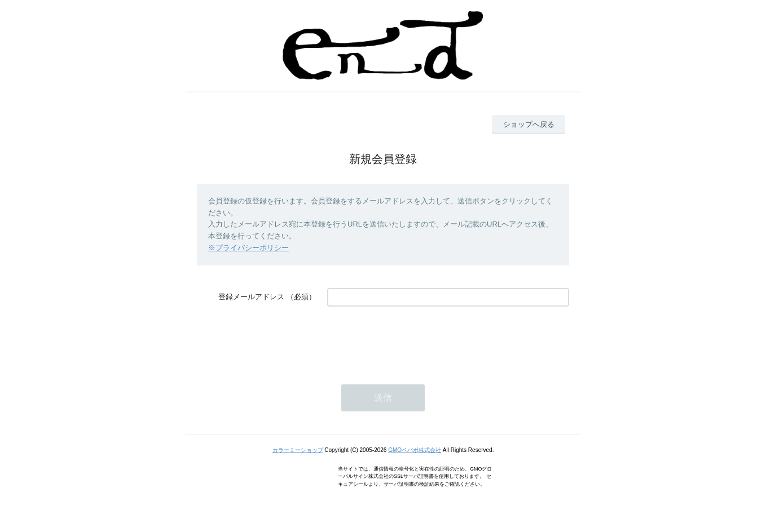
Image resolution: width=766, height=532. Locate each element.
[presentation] (413, 340)
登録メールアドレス (251, 297)
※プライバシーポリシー (248, 248)
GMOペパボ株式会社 (415, 450)
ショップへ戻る (529, 124)
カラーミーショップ (298, 450)
